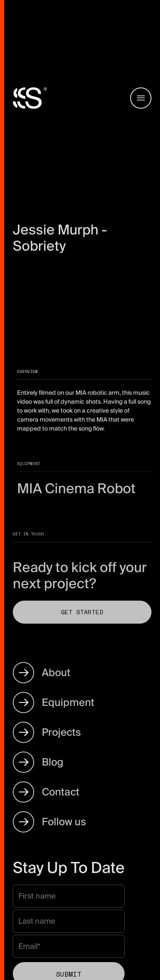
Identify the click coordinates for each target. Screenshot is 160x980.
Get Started (82, 612)
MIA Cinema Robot (76, 489)
